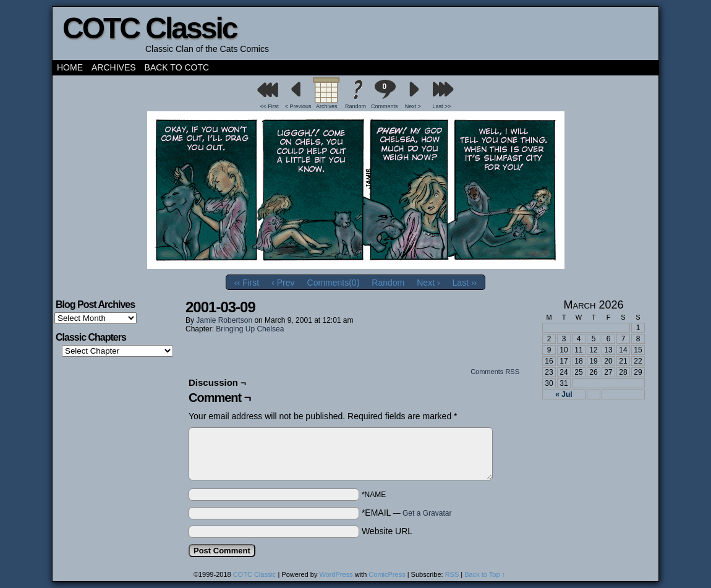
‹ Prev (283, 283)
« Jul (564, 394)
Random (355, 106)
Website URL (387, 531)
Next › (428, 283)
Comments (385, 94)
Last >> (442, 106)
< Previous (298, 106)
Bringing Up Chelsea (250, 329)
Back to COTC (177, 67)
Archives (114, 67)
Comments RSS (495, 372)
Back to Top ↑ (485, 574)
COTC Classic (149, 28)
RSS (452, 574)
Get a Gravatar (427, 513)
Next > (413, 106)
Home (70, 67)
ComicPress (387, 574)
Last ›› (465, 283)
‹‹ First (247, 283)
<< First (269, 106)
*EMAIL (407, 513)
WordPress (336, 574)
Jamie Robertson (224, 320)
